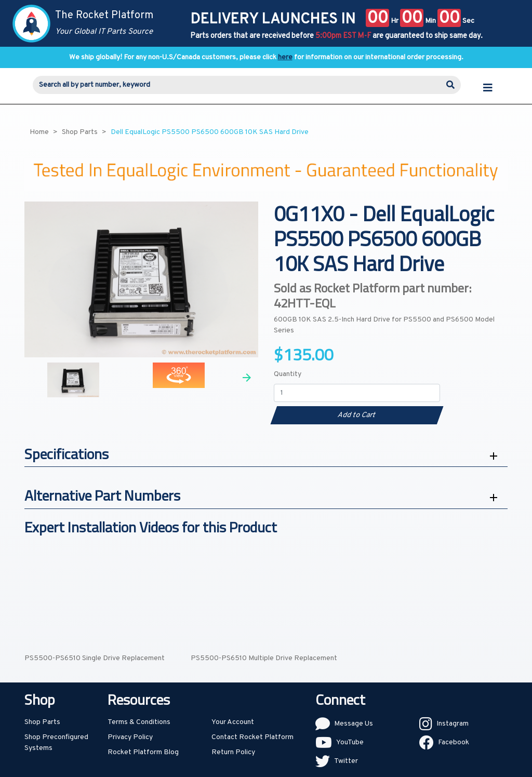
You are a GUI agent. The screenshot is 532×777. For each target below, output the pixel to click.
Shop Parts (42, 722)
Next (247, 378)
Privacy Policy (130, 737)
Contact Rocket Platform (252, 737)
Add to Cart (357, 415)
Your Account (233, 722)
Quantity (288, 374)
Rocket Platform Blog (143, 752)
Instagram (453, 724)
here (285, 57)
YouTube (350, 742)
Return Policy (233, 752)
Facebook (454, 742)
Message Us (354, 724)
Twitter (346, 761)
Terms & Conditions (139, 722)
